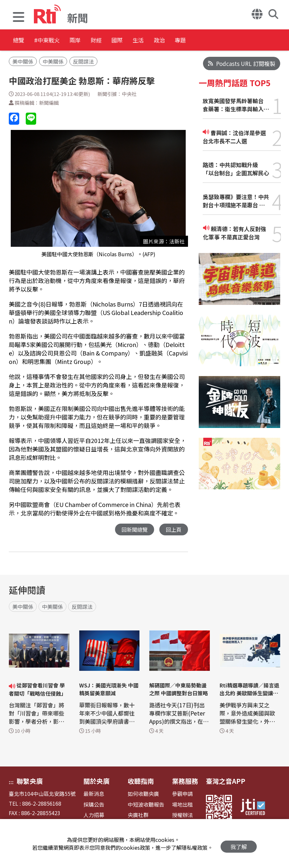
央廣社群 (138, 815)
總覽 (20, 41)
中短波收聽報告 (146, 805)
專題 (242, 41)
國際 (154, 41)
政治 (212, 41)
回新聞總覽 (133, 530)
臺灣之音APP (226, 781)
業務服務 (185, 781)
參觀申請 (182, 794)
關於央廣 (96, 781)
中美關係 (53, 61)
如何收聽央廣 (143, 794)
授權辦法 (182, 815)
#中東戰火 (57, 41)
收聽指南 (141, 781)
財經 (124, 41)
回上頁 (173, 530)
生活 (183, 41)
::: (11, 782)
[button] (19, 18)
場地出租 (182, 805)
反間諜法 (83, 61)
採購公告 (94, 805)
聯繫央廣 (30, 781)
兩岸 (95, 41)
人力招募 (94, 815)
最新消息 (94, 794)
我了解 (239, 844)
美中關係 (23, 61)
